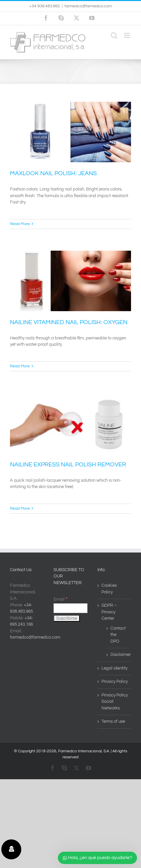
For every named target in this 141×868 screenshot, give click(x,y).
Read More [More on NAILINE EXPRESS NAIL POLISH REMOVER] (20, 508)
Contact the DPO (117, 635)
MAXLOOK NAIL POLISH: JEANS (53, 173)
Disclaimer (117, 655)
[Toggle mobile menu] (128, 35)
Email (61, 599)
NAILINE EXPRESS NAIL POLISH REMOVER (68, 465)
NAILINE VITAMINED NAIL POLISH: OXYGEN (69, 322)
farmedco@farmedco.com (88, 6)
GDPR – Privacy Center (109, 612)
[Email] (70, 608)
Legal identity (114, 668)
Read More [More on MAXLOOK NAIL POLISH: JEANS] (20, 224)
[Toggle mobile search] (114, 35)
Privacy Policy (115, 682)
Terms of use (113, 721)
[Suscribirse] (67, 618)
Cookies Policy (109, 589)
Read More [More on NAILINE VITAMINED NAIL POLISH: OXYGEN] (20, 366)
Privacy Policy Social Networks (115, 702)
